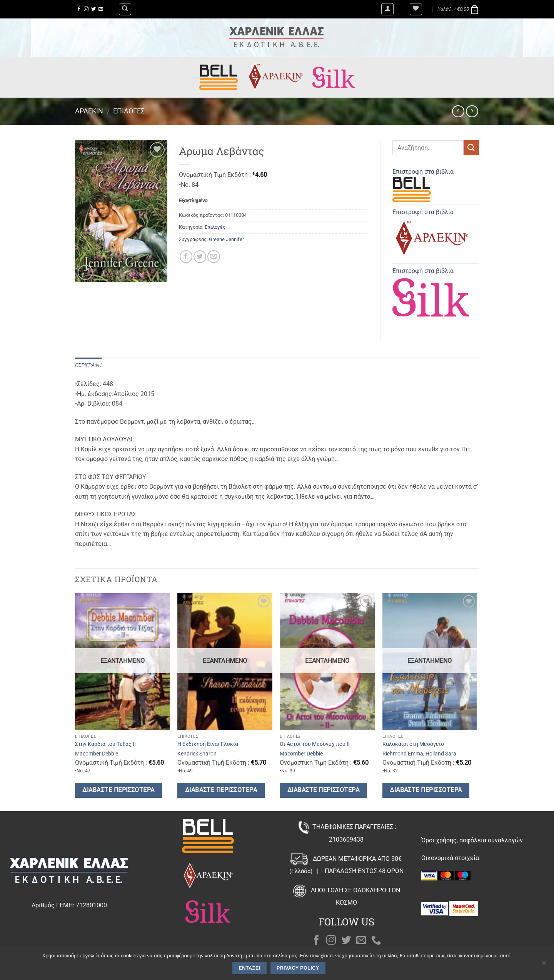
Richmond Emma (403, 754)
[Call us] (376, 941)
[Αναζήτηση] (125, 9)
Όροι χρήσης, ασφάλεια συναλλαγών (472, 840)
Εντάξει (250, 968)
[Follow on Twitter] (93, 9)
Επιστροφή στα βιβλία (423, 185)
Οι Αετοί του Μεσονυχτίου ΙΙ (315, 744)
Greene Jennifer (226, 239)
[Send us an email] (101, 9)
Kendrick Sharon (197, 754)
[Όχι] (544, 965)
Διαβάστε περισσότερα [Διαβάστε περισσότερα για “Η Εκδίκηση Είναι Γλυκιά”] (221, 790)
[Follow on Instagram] (86, 9)
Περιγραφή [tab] (88, 365)
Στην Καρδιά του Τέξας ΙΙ (105, 744)
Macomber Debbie (97, 754)
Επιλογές (129, 111)
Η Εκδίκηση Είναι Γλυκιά (208, 744)
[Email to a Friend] (214, 257)
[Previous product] (472, 111)
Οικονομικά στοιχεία (450, 858)
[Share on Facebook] (186, 257)
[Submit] (471, 148)
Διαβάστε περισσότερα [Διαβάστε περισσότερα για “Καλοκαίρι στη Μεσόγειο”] (426, 790)
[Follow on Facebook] (79, 9)
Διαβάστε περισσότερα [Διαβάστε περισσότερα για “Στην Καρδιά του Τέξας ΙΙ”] (118, 790)
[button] (387, 9)
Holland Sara (441, 754)
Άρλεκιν (89, 111)
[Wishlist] (416, 9)
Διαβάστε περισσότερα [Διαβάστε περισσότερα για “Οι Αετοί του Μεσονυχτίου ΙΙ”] (323, 790)
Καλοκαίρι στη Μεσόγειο (413, 744)
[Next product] (458, 111)
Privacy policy (298, 968)
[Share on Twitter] (200, 257)
